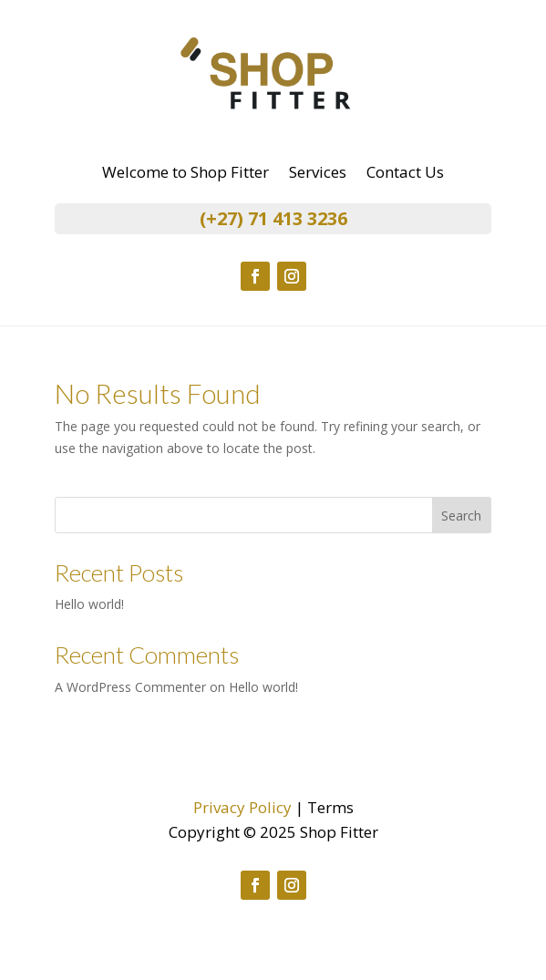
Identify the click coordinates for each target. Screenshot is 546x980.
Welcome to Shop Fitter (185, 174)
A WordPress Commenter (130, 687)
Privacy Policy (242, 807)
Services (318, 174)
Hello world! (89, 604)
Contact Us (405, 174)
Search (461, 516)
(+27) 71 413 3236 (273, 218)
